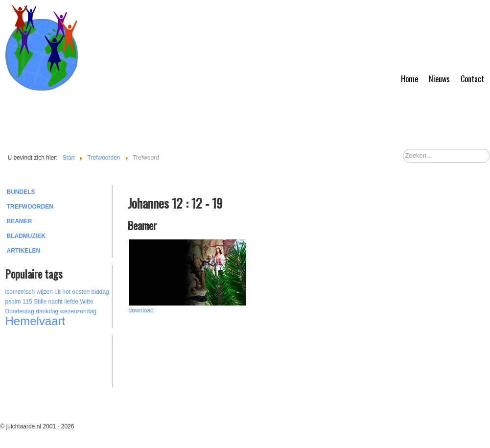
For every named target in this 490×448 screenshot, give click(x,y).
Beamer (20, 221)
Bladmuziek (26, 236)
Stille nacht (48, 302)
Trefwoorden (30, 207)
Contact (472, 79)
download (141, 310)
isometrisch (20, 292)
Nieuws (439, 79)
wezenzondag (78, 311)
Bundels (21, 192)
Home (409, 79)
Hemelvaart (35, 321)
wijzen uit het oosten (63, 292)
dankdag (47, 311)
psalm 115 (19, 302)
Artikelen (24, 251)
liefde (71, 302)
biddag (100, 292)
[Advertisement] (59, 360)
